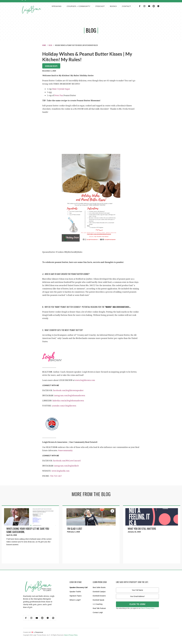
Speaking (57, 6)
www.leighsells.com (61, 471)
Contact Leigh (98, 612)
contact (127, 6)
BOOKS (113, 6)
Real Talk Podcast (99, 608)
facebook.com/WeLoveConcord (67, 461)
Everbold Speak (98, 600)
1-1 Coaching (98, 604)
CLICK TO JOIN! (137, 604)
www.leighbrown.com (85, 380)
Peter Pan (59, 95)
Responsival (39, 632)
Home (44, 45)
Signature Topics (76, 596)
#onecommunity (65, 450)
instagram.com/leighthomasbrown (70, 395)
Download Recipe (51, 66)
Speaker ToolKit (75, 592)
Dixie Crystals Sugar (61, 89)
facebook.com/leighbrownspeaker (68, 390)
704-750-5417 (56, 476)
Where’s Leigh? (75, 600)
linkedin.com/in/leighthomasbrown (68, 401)
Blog (50, 45)
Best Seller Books (99, 587)
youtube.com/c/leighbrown (64, 406)
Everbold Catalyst (99, 592)
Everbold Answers (99, 596)
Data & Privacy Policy (148, 608)
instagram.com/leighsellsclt (66, 466)
